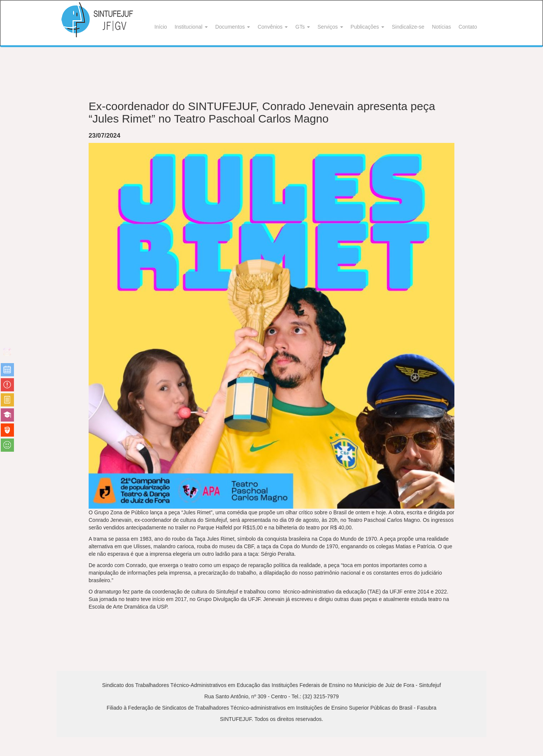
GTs (303, 27)
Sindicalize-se (408, 27)
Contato (468, 27)
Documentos (233, 27)
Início (160, 27)
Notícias (441, 27)
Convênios (273, 27)
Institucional (191, 27)
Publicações (367, 27)
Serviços (330, 27)
